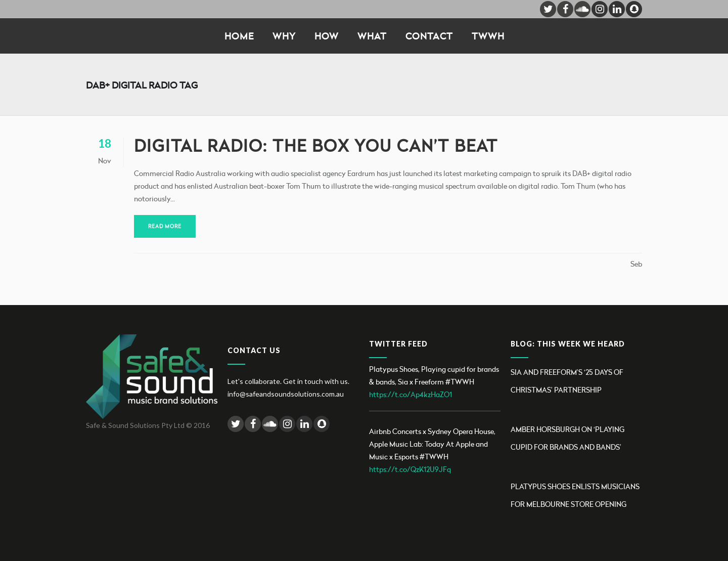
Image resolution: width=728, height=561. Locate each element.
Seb (636, 264)
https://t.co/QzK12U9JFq (410, 469)
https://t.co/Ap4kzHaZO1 (411, 394)
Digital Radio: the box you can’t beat (316, 146)
